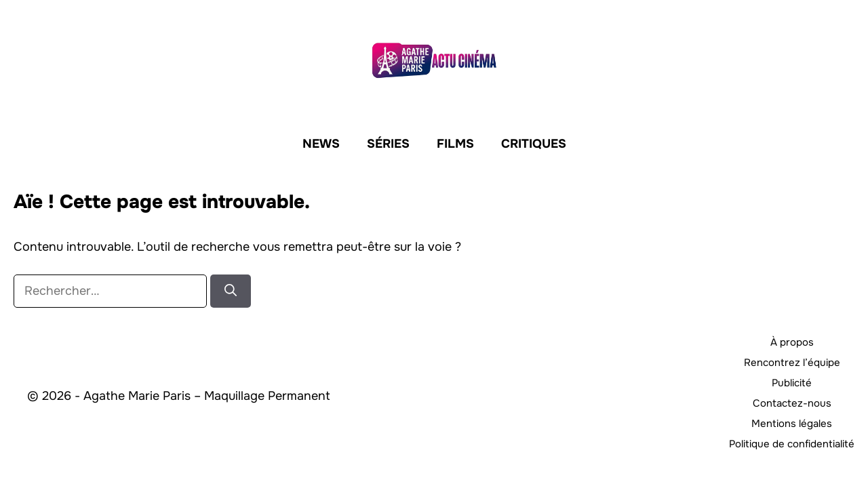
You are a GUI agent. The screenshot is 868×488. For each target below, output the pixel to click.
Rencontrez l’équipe (792, 363)
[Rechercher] (231, 291)
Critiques (534, 144)
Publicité (792, 383)
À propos (792, 342)
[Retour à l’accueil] (434, 59)
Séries (388, 144)
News (321, 144)
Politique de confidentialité (792, 444)
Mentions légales (792, 424)
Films (455, 144)
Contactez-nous (792, 403)
